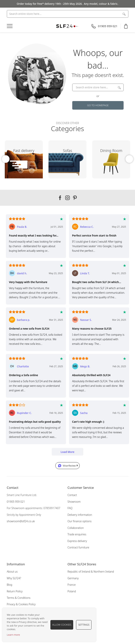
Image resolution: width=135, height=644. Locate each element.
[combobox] (68, 14)
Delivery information (80, 515)
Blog (10, 585)
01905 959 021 (16, 502)
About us (12, 572)
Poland (72, 591)
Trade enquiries (77, 534)
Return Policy (15, 591)
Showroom (74, 502)
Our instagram (67, 198)
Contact (72, 495)
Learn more (13, 635)
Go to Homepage (98, 105)
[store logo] (68, 26)
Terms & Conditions (19, 598)
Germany (73, 578)
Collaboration (76, 528)
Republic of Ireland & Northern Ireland (91, 572)
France (72, 585)
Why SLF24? (14, 578)
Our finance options (79, 521)
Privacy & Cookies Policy (21, 604)
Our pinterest (75, 198)
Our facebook (60, 198)
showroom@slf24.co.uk (21, 521)
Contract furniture (78, 547)
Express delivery (77, 541)
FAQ (70, 508)
